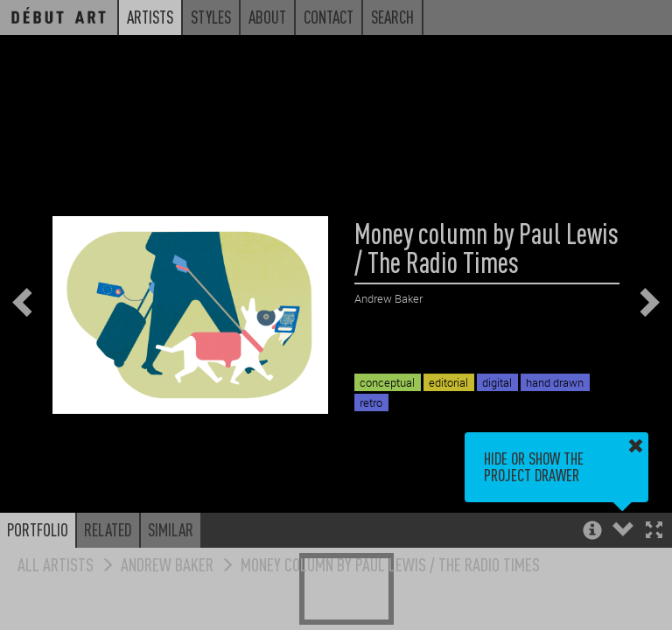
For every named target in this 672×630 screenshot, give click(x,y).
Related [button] (108, 529)
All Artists (56, 564)
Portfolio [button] (38, 529)
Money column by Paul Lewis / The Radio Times (390, 564)
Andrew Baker (167, 564)
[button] (654, 532)
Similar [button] (171, 529)
